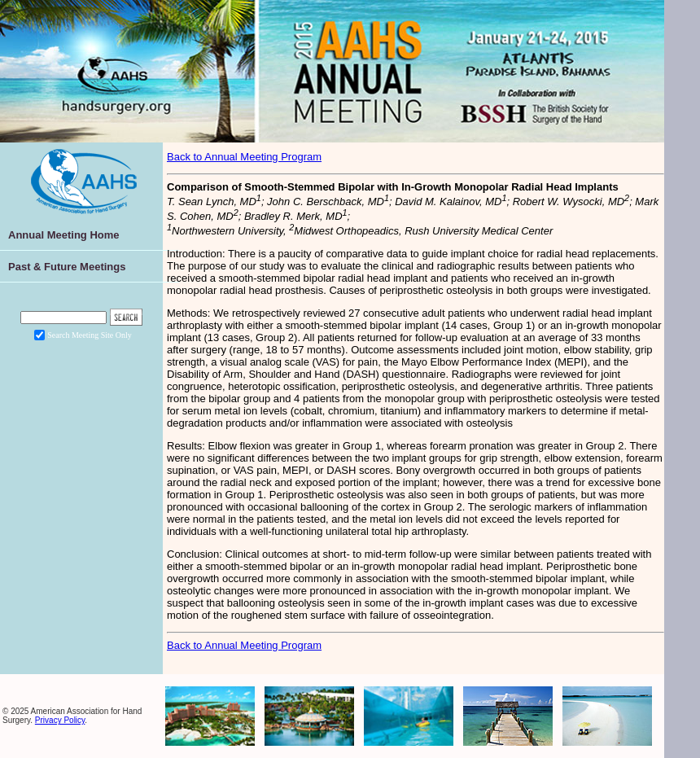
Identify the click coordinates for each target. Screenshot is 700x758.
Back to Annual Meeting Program (244, 157)
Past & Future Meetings (67, 267)
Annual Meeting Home (64, 235)
